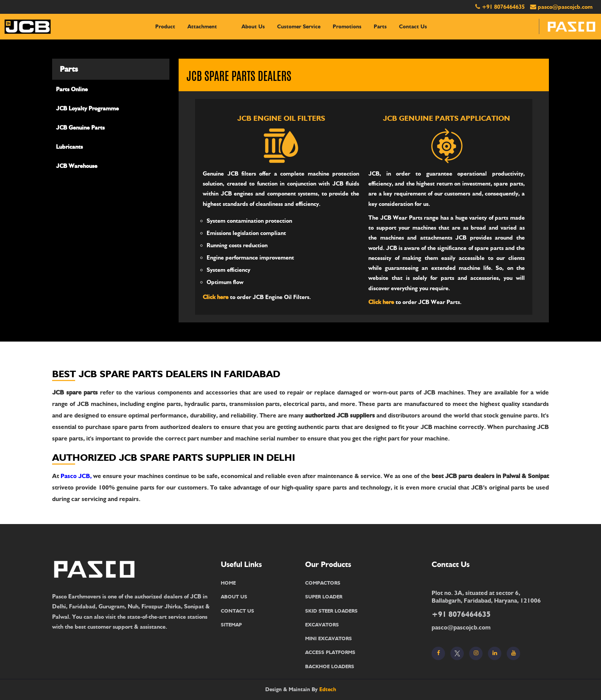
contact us (413, 27)
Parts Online (72, 89)
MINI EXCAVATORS (328, 638)
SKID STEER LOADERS (331, 611)
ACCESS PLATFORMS (330, 652)
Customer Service (299, 27)
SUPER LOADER (324, 596)
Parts (380, 27)
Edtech (328, 689)
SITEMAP (231, 624)
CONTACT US (237, 611)
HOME (228, 583)
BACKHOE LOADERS (330, 666)
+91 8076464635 (503, 7)
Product (165, 27)
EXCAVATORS (322, 624)
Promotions (347, 27)
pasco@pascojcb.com (565, 7)
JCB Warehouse (77, 166)
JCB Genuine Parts (80, 128)
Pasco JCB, (76, 476)
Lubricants (69, 147)
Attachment (202, 27)
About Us (253, 27)
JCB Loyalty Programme (87, 108)
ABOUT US (234, 596)
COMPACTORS (323, 583)
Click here (216, 297)
